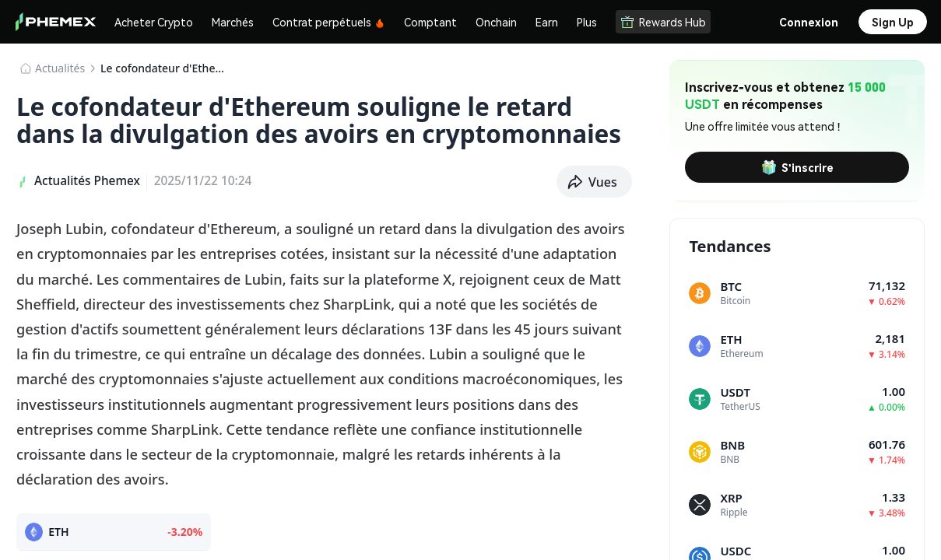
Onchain (496, 22)
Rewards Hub (663, 22)
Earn (547, 22)
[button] (594, 182)
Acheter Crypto (154, 22)
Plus (587, 22)
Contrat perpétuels (329, 22)
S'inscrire (797, 167)
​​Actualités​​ (60, 68)
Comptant (430, 22)
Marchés (233, 22)
